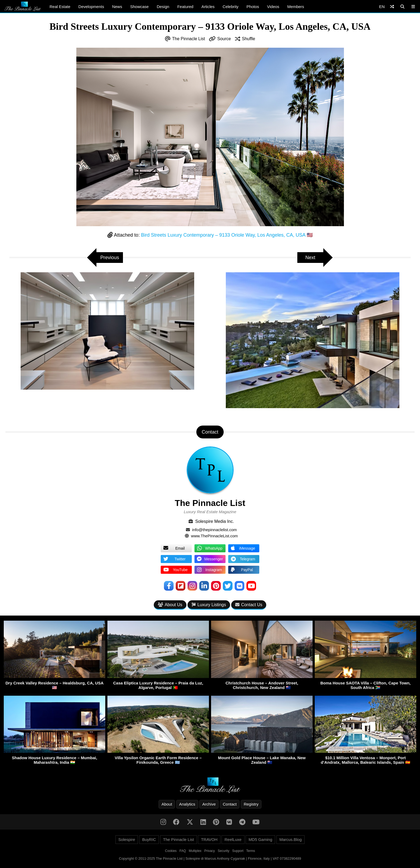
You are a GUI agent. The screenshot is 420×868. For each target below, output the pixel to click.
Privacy (210, 851)
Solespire (127, 839)
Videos (273, 7)
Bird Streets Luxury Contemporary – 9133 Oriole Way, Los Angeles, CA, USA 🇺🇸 (227, 235)
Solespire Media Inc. (215, 521)
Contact (230, 804)
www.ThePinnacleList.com (214, 536)
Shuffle (249, 39)
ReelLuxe (233, 839)
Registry (251, 804)
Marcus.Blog (290, 839)
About (167, 804)
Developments (91, 7)
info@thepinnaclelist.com (214, 530)
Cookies (171, 851)
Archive (209, 804)
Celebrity (230, 7)
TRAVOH (209, 839)
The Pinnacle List (189, 39)
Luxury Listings (209, 605)
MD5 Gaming (260, 839)
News (117, 7)
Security (224, 851)
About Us (170, 605)
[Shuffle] (392, 7)
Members (296, 7)
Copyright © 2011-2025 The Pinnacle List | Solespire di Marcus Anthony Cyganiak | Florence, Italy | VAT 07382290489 (210, 858)
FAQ (183, 851)
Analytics (187, 804)
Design (163, 7)
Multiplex (195, 851)
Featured (185, 7)
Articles (208, 7)
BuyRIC (149, 839)
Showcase (139, 7)
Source (224, 39)
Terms (251, 851)
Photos (253, 7)
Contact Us (249, 605)
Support (238, 851)
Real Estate (60, 7)
